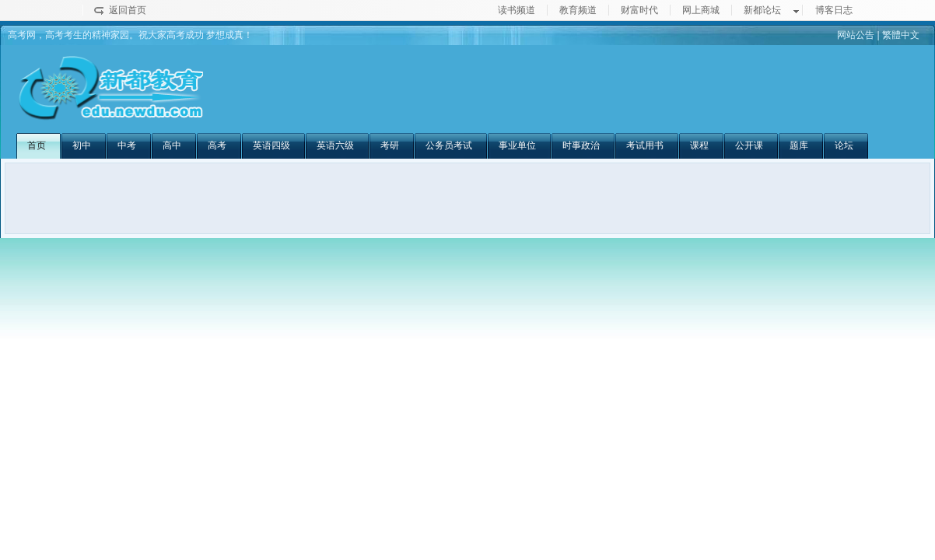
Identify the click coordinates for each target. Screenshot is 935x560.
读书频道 (517, 10)
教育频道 (578, 10)
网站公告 (856, 35)
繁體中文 (901, 35)
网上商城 (701, 10)
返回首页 (128, 10)
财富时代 (639, 10)
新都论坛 (762, 10)
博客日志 (834, 10)
